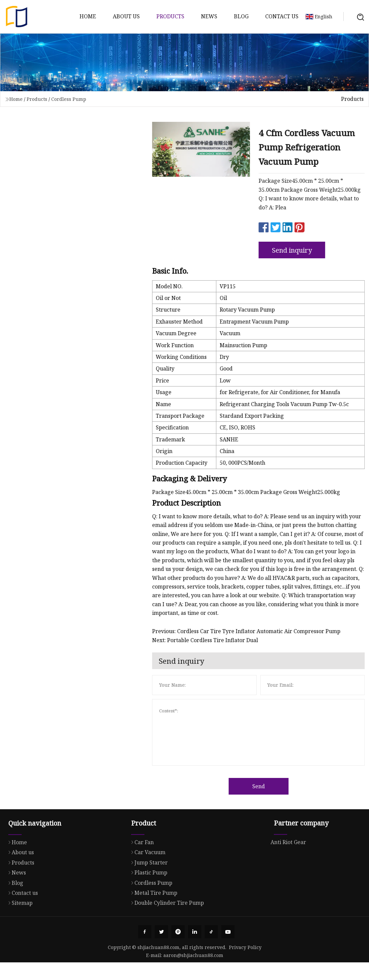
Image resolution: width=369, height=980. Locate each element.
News (209, 16)
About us (126, 16)
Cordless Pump (69, 99)
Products (170, 16)
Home (88, 16)
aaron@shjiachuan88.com (193, 955)
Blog (241, 16)
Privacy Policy (245, 947)
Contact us (282, 16)
